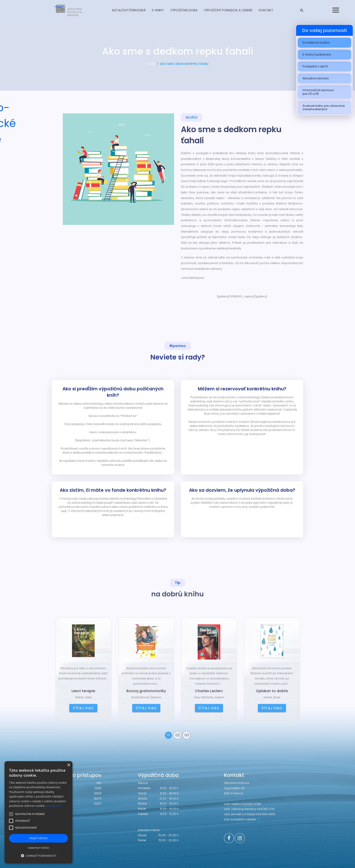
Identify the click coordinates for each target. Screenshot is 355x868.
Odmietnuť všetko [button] (38, 848)
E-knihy (158, 10)
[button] (38, 856)
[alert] (38, 812)
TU (258, 819)
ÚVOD (151, 65)
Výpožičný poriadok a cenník (228, 10)
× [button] (68, 765)
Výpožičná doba (184, 10)
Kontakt (266, 10)
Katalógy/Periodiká (129, 10)
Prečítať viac (53, 806)
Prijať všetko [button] (39, 838)
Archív (192, 118)
